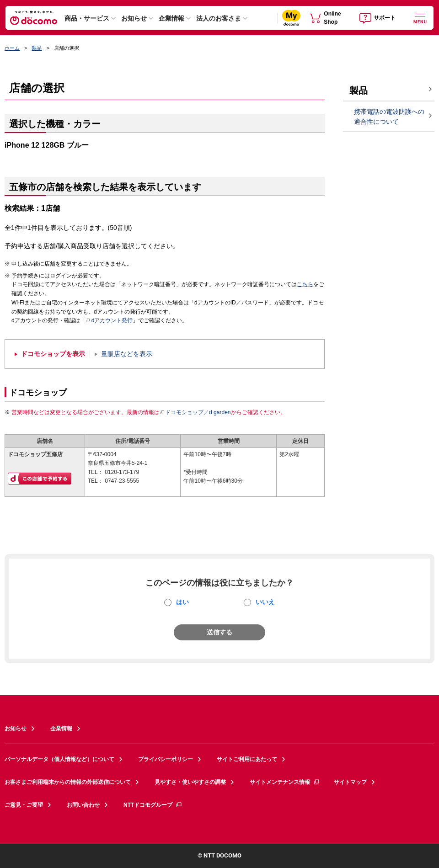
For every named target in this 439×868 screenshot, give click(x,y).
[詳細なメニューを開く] (420, 18)
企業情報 (171, 18)
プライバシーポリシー (166, 759)
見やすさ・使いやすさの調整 (190, 782)
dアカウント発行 (110, 321)
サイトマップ (350, 782)
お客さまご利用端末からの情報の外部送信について (68, 782)
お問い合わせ (83, 805)
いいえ (265, 602)
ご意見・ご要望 (24, 805)
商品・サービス (87, 18)
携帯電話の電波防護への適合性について (389, 117)
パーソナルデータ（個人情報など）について (59, 759)
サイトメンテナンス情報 (285, 782)
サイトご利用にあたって (247, 759)
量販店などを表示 (127, 354)
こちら (305, 284)
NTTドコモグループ (153, 805)
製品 (37, 48)
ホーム (12, 48)
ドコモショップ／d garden (195, 412)
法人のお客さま (219, 18)
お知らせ (134, 18)
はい (182, 602)
